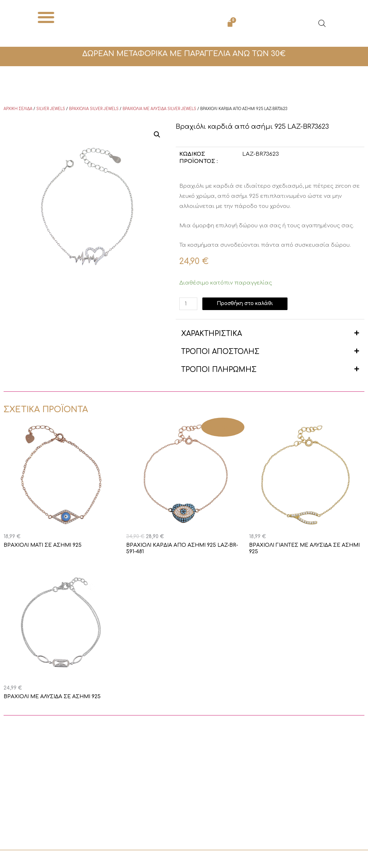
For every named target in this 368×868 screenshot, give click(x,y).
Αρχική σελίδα (18, 109)
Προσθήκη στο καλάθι (250, 304)
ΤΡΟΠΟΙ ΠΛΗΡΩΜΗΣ (219, 370)
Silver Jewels (51, 109)
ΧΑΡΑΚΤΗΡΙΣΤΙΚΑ (211, 334)
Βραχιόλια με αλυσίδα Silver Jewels (159, 109)
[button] (46, 17)
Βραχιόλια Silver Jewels (94, 109)
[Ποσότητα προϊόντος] (189, 304)
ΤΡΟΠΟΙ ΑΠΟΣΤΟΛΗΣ (220, 352)
